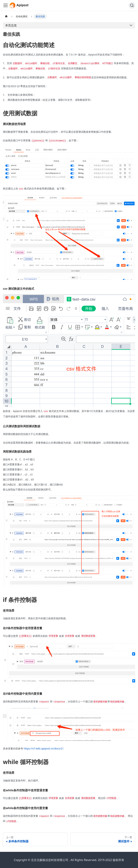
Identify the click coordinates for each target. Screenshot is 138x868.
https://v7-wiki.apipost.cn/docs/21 (44, 748)
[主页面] (6, 16)
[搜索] (132, 5)
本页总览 (11, 25)
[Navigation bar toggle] (6, 5)
